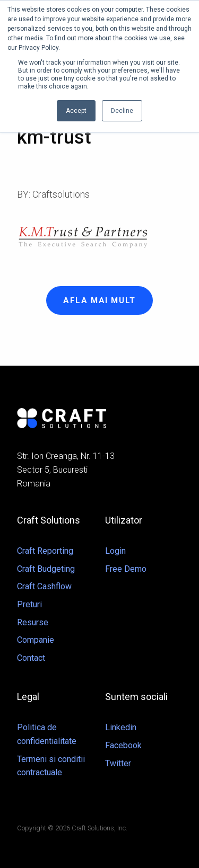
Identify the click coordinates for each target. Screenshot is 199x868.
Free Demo (126, 569)
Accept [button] (76, 111)
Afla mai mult (99, 300)
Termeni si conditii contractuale (51, 766)
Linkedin (121, 727)
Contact (31, 658)
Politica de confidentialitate (47, 734)
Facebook (123, 745)
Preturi (29, 604)
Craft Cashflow (44, 586)
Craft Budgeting (46, 569)
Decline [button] (122, 111)
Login (115, 551)
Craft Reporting (45, 551)
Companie (36, 640)
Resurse (33, 622)
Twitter (118, 763)
